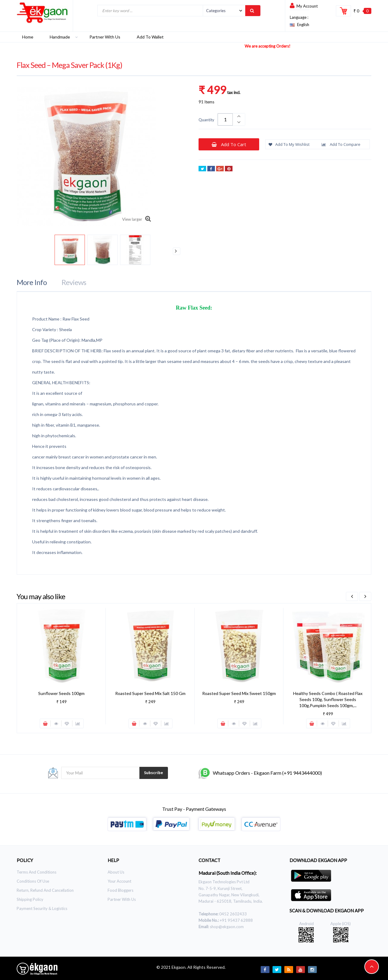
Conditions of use (33, 881)
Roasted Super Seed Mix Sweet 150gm (239, 693)
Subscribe (154, 773)
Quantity (206, 120)
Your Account (119, 881)
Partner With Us (122, 899)
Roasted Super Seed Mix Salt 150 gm (150, 693)
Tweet (202, 169)
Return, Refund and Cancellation (45, 890)
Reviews (74, 282)
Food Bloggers (120, 890)
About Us (116, 872)
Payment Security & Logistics (42, 908)
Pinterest (229, 169)
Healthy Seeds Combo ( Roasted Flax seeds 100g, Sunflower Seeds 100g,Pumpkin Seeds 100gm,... (328, 699)
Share (211, 169)
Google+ (220, 169)
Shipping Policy (30, 899)
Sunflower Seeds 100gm (61, 693)
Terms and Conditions (37, 872)
